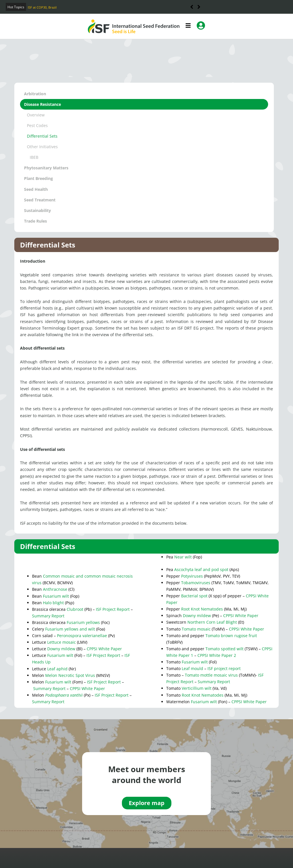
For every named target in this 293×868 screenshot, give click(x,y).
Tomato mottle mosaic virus (211, 675)
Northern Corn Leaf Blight (212, 622)
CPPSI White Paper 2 (217, 655)
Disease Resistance (42, 104)
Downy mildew (61, 649)
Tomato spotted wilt (224, 649)
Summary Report (48, 616)
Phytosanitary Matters (46, 168)
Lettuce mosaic (62, 642)
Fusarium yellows (83, 622)
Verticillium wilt (197, 688)
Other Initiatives (42, 147)
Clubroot (75, 609)
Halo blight (53, 603)
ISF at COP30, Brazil (42, 7)
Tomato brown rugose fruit (231, 636)
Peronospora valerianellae (82, 636)
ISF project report (224, 668)
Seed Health (36, 189)
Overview (36, 115)
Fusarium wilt (56, 596)
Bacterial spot (194, 596)
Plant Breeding (38, 178)
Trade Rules (35, 221)
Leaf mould (192, 668)
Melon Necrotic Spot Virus (70, 675)
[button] (199, 7)
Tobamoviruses (196, 583)
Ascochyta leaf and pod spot (201, 569)
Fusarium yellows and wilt (70, 629)
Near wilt (183, 557)
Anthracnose (55, 589)
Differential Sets (42, 136)
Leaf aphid (57, 669)
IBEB (34, 157)
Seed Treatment (40, 200)
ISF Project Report (113, 609)
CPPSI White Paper (104, 649)
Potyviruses (192, 576)
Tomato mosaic (196, 629)
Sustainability (37, 210)
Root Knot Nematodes (202, 609)
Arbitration (35, 94)
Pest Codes (37, 125)
